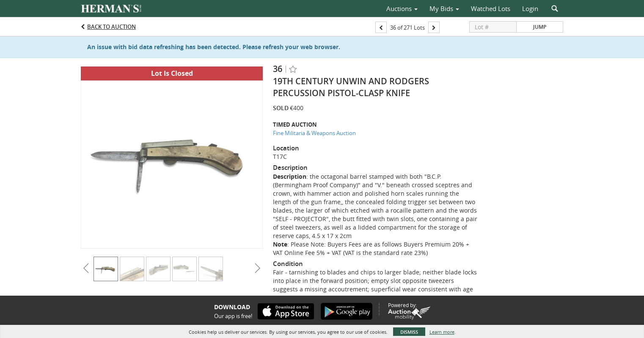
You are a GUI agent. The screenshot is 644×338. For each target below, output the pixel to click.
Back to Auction (111, 27)
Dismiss (409, 332)
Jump (540, 27)
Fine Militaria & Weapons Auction (314, 133)
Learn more (442, 332)
